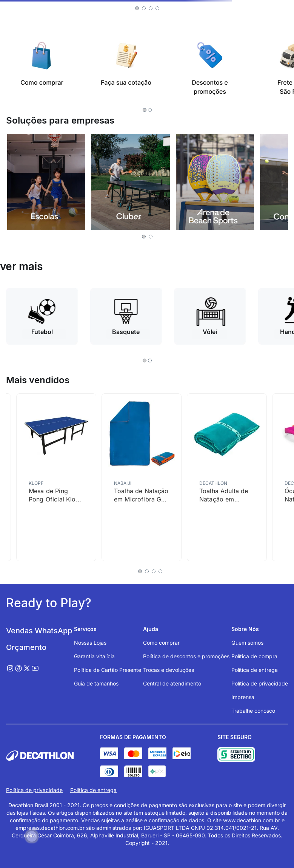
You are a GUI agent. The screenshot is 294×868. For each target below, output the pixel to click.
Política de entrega (93, 790)
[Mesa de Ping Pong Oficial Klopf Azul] (56, 477)
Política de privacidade (34, 790)
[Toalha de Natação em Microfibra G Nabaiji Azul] (142, 477)
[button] (137, 8)
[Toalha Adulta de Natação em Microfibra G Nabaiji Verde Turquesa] (227, 477)
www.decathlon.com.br (252, 820)
